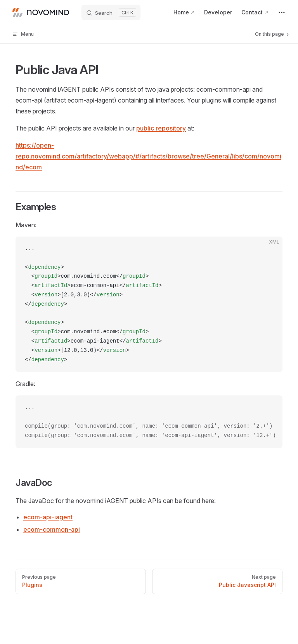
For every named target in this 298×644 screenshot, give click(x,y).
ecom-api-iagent (48, 517)
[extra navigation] (282, 12)
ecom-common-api (52, 529)
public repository (161, 128)
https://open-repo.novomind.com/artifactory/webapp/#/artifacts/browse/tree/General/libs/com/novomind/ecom (148, 156)
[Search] (111, 12)
